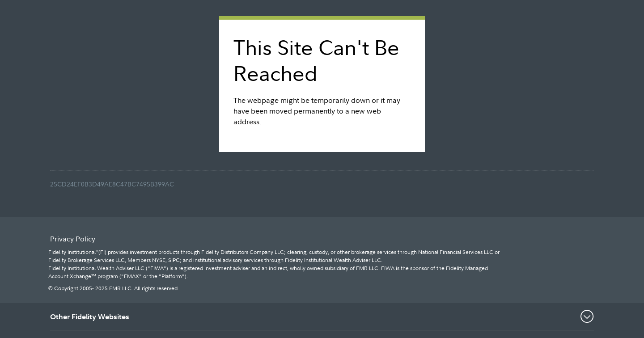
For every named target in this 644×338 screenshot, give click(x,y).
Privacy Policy (73, 239)
